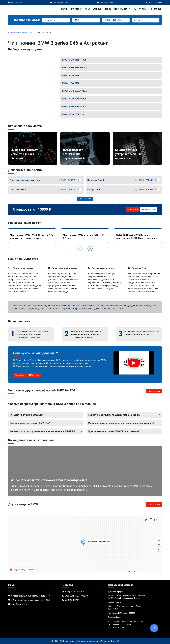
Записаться (133, 209)
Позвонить (20, 375)
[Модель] (116, 20)
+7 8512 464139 (39, 331)
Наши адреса (17, 3)
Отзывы (97, 9)
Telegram (34, 375)
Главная (108, 9)
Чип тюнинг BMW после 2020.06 (122, 613)
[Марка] (86, 20)
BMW (24, 32)
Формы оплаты (115, 602)
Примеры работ (122, 9)
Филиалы (144, 9)
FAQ (134, 9)
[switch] (80, 180)
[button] (90, 249)
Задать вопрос (148, 209)
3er (31, 32)
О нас (87, 9)
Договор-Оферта (116, 592)
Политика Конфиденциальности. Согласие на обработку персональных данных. (127, 597)
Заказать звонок (115, 617)
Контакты (156, 9)
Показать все (85, 199)
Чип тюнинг (76, 9)
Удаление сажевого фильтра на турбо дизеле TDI (125, 608)
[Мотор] (146, 20)
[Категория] (56, 20)
